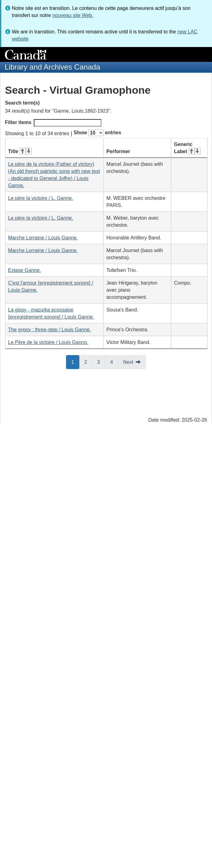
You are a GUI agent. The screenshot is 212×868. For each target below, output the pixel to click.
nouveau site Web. (73, 15)
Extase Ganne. (24, 270)
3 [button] (101, 362)
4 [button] (114, 362)
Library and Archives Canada (52, 67)
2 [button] (88, 362)
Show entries (97, 133)
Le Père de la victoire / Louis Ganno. (48, 342)
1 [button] (75, 362)
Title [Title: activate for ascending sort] (20, 151)
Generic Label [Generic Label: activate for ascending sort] (187, 148)
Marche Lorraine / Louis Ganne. (43, 238)
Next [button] (128, 362)
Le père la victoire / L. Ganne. (41, 198)
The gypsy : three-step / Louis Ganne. (50, 330)
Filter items (53, 123)
